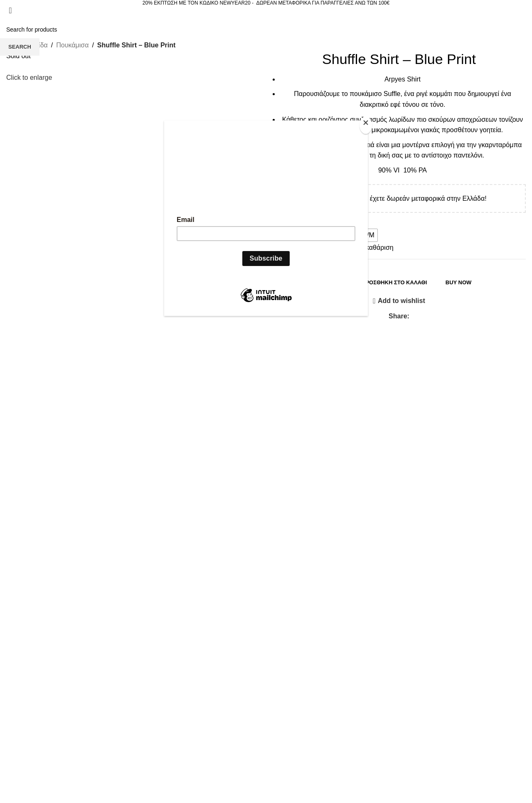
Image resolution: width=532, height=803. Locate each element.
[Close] (366, 125)
